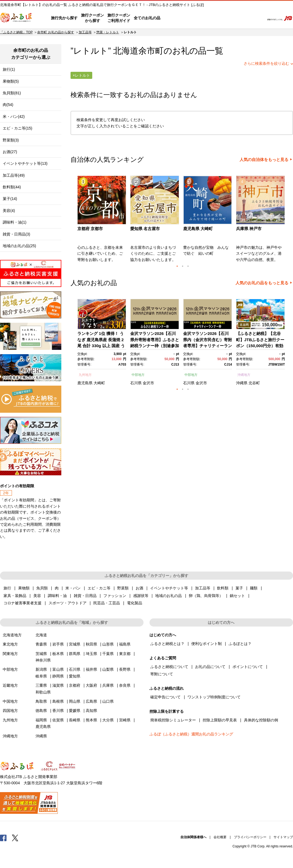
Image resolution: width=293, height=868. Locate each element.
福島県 (125, 644)
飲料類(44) (12, 187)
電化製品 (135, 603)
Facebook (3, 838)
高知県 (91, 711)
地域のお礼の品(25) (19, 246)
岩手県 (58, 644)
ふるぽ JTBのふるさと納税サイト (16, 18)
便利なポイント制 (206, 644)
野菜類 (123, 588)
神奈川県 (43, 660)
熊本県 (91, 720)
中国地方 (10, 701)
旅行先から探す (64, 18)
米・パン (73, 588)
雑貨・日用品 (85, 596)
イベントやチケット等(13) (25, 163)
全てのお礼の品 (147, 18)
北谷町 (254, 383)
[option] (102, 221)
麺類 (254, 588)
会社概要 (220, 837)
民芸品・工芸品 (107, 603)
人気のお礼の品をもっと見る (262, 283)
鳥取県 (41, 701)
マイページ (224, 18)
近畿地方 (10, 685)
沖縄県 (242, 383)
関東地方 (10, 654)
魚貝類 (42, 588)
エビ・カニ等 (99, 588)
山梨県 (108, 669)
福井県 (91, 669)
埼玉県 (91, 654)
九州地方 (85, 375)
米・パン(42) (14, 117)
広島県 (91, 701)
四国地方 (10, 711)
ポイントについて (248, 667)
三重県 (41, 685)
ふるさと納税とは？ (167, 644)
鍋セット (237, 596)
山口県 (108, 701)
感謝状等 (141, 596)
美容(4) (9, 211)
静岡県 (58, 676)
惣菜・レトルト (108, 32)
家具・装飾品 (15, 596)
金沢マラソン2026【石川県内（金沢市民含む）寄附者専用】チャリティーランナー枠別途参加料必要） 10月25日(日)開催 (208, 346)
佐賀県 (58, 720)
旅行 (7, 588)
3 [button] (188, 266)
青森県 (41, 644)
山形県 (108, 644)
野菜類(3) (11, 140)
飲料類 (223, 588)
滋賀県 (58, 685)
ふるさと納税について (169, 667)
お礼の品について (210, 667)
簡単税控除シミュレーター (173, 720)
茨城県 (41, 654)
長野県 (125, 669)
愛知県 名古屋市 (145, 229)
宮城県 (75, 644)
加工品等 (85, 32)
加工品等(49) (14, 175)
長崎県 (75, 720)
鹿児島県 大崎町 (198, 229)
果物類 (24, 588)
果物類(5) (11, 81)
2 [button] (183, 266)
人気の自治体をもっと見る (264, 160)
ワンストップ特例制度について (214, 697)
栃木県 (58, 654)
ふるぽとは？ (240, 644)
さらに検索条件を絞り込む (266, 63)
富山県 (58, 669)
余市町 (151, 51)
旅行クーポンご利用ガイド (119, 18)
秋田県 (91, 644)
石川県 (136, 383)
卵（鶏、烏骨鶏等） (206, 596)
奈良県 (125, 685)
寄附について (162, 674)
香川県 (58, 711)
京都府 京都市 (90, 229)
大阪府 (91, 685)
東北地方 (10, 644)
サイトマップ (283, 837)
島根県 (58, 701)
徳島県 (41, 711)
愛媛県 (75, 711)
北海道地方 (12, 635)
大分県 (108, 720)
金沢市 (148, 383)
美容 (37, 596)
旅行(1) (9, 69)
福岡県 (41, 720)
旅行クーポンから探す (93, 18)
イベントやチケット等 (169, 588)
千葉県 (108, 654)
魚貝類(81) (12, 93)
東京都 (125, 654)
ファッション (115, 596)
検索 (257, 18)
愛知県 (75, 676)
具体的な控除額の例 (261, 720)
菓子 (239, 588)
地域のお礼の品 (168, 596)
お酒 (139, 588)
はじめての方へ (176, 18)
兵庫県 (108, 685)
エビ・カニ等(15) (17, 128)
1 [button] (177, 266)
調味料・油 (57, 596)
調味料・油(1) (15, 222)
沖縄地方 (244, 375)
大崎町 (99, 383)
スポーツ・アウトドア (68, 603)
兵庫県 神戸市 (249, 229)
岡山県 (75, 701)
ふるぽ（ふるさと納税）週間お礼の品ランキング (191, 734)
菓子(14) (10, 199)
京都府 (75, 685)
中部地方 (138, 375)
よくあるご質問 (204, 18)
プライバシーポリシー (250, 837)
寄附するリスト (242, 18)
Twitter (15, 838)
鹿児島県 (85, 383)
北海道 (41, 635)
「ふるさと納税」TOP (16, 32)
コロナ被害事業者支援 (23, 603)
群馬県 (75, 654)
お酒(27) (10, 152)
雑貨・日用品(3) (16, 234)
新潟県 (41, 669)
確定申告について (165, 697)
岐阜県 (41, 676)
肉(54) (8, 105)
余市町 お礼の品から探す (55, 32)
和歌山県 (43, 692)
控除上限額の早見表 (220, 720)
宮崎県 (125, 720)
